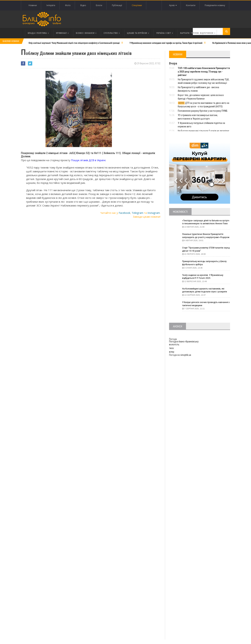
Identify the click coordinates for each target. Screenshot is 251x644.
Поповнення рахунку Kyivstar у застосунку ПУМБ (203, 111)
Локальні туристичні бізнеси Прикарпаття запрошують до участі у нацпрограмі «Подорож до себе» (204, 236)
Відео (83, 5)
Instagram (154, 213)
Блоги (99, 5)
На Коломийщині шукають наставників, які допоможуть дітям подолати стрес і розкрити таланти (206, 290)
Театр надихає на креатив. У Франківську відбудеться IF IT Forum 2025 (204, 277)
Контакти (190, 5)
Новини (33, 5)
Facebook (124, 213)
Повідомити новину (215, 5)
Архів (172, 5)
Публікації (117, 5)
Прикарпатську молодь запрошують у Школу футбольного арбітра (205, 263)
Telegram (137, 213)
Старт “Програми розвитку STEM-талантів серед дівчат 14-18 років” (204, 249)
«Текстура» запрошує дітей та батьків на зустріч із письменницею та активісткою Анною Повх (203, 222)
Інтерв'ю (51, 5)
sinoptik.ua (186, 355)
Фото (68, 5)
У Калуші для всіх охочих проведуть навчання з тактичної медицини (206, 304)
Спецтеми (137, 5)
